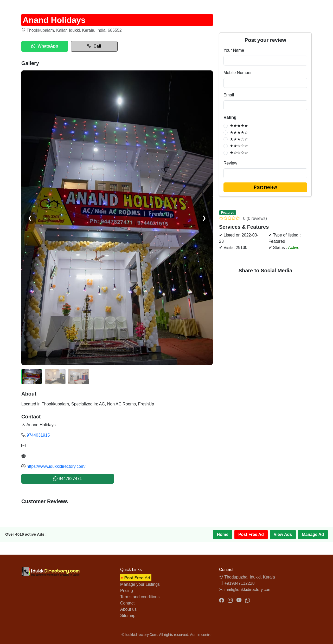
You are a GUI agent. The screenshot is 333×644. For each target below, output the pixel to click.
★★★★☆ (239, 132)
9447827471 (68, 479)
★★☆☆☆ (239, 146)
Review (230, 163)
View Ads (283, 534)
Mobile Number (238, 73)
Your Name (234, 50)
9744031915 (38, 435)
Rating (230, 117)
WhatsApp (45, 46)
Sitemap (128, 616)
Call (94, 46)
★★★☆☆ (239, 139)
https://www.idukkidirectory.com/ (56, 466)
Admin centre (201, 635)
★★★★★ (239, 126)
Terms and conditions (140, 597)
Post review (265, 187)
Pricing (127, 591)
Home (222, 534)
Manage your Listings (140, 584)
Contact (127, 603)
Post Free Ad (251, 534)
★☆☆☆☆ (239, 153)
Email (229, 95)
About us (128, 609)
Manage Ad (313, 534)
